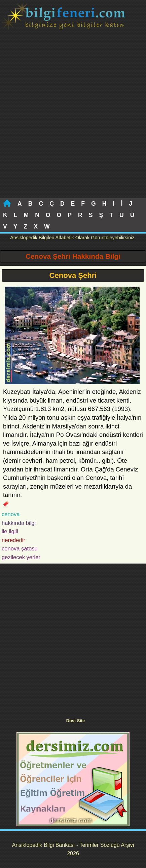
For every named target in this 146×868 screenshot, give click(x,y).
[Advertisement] (73, 121)
